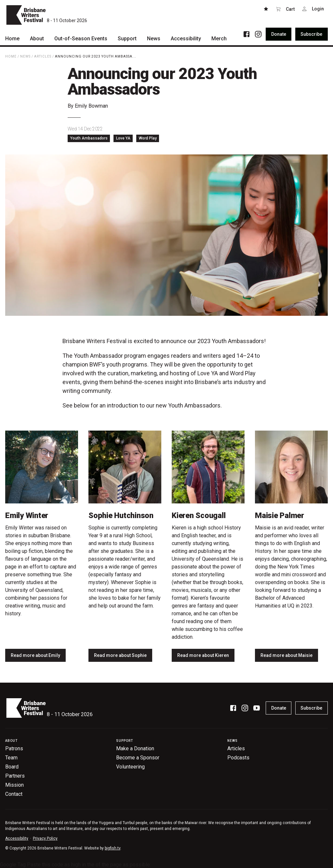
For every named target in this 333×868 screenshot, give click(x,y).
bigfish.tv (113, 848)
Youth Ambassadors (89, 138)
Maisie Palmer (280, 515)
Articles (43, 56)
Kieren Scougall (199, 515)
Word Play (148, 138)
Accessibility (17, 838)
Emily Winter (27, 515)
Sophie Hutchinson (121, 515)
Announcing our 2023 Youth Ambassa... (96, 56)
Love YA (123, 138)
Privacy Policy (45, 838)
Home (11, 56)
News (25, 56)
